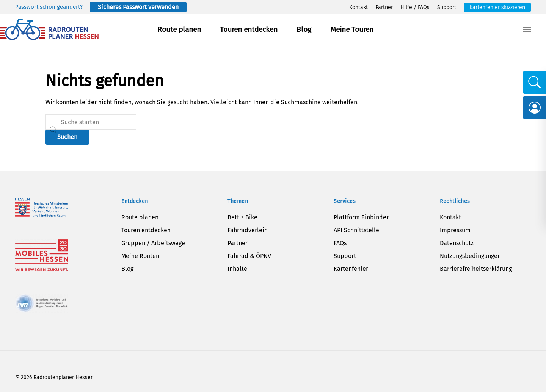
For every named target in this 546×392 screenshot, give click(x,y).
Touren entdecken (249, 29)
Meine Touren (352, 29)
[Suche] (91, 122)
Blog (304, 29)
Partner (384, 7)
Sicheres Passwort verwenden (138, 7)
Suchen (67, 137)
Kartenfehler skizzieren (497, 7)
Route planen (179, 29)
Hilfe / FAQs (415, 7)
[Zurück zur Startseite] (49, 30)
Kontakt (359, 7)
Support (447, 7)
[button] (527, 30)
